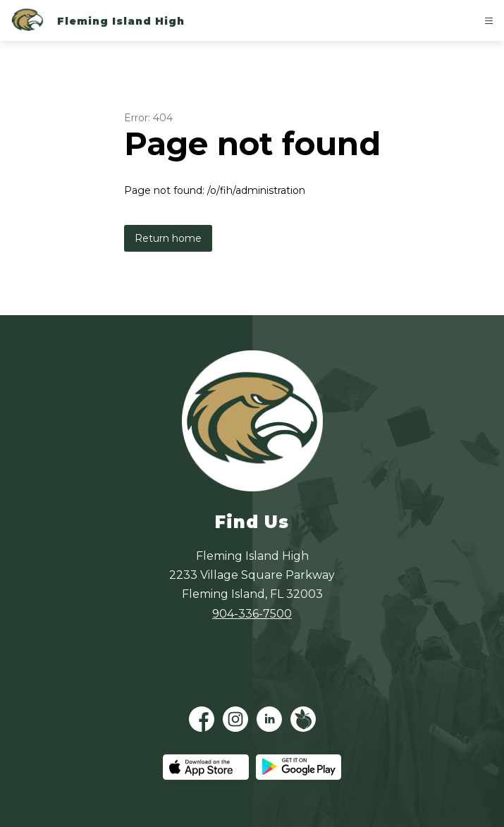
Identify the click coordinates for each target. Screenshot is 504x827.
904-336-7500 (252, 614)
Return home (168, 238)
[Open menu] (489, 21)
